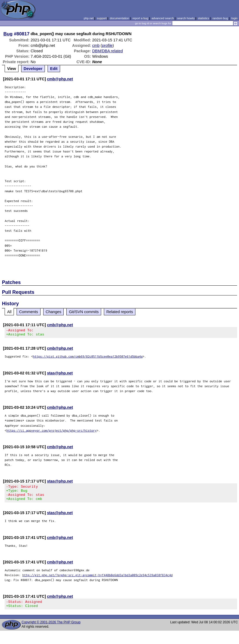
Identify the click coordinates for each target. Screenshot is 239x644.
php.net (89, 18)
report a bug (140, 18)
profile (107, 45)
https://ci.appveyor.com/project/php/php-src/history (52, 432)
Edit (54, 69)
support (102, 18)
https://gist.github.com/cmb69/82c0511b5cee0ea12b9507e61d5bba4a (88, 358)
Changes (54, 312)
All (9, 312)
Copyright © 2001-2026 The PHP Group (51, 629)
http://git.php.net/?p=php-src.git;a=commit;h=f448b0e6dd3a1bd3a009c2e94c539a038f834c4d (97, 580)
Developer (33, 69)
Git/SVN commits (84, 312)
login (235, 18)
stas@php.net (60, 375)
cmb (96, 45)
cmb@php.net (60, 79)
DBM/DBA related (108, 51)
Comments (29, 312)
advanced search (163, 18)
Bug (8, 34)
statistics (204, 18)
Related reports (120, 312)
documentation (119, 18)
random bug (220, 18)
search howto (186, 18)
